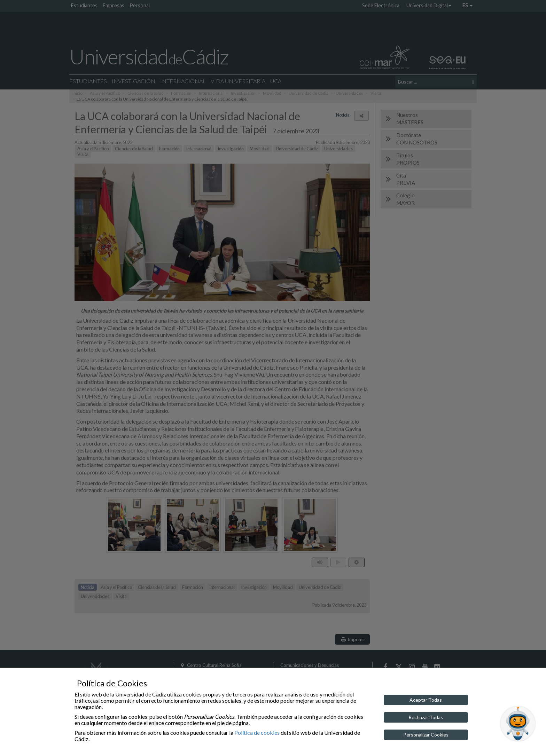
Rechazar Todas (426, 717)
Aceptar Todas (426, 700)
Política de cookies (257, 733)
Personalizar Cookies (426, 735)
